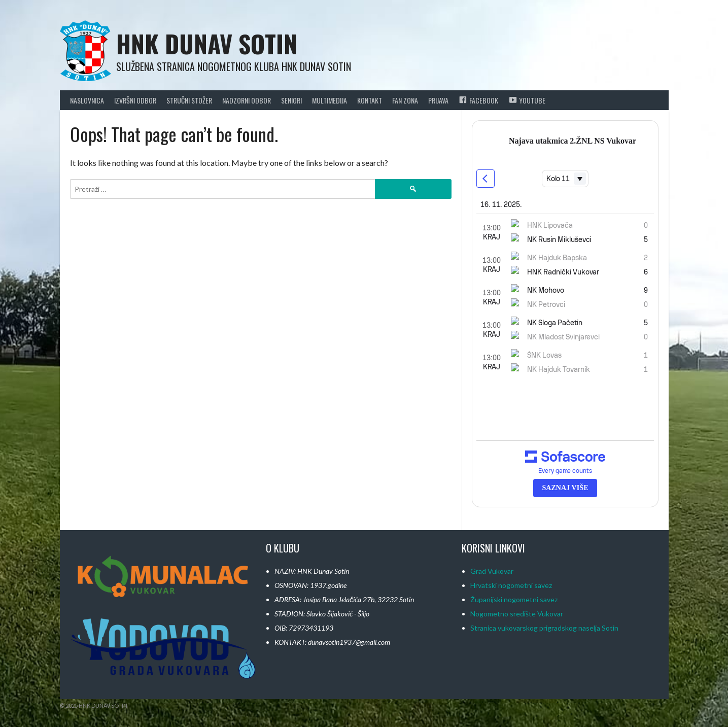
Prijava (438, 100)
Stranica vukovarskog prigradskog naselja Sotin (544, 628)
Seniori (291, 100)
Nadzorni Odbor (247, 100)
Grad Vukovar (492, 571)
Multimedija (330, 100)
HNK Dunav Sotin (207, 43)
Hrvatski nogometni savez (511, 585)
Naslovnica (87, 100)
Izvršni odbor (135, 100)
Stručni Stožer (189, 100)
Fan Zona (405, 100)
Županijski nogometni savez (514, 599)
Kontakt (370, 100)
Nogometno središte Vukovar (517, 614)
